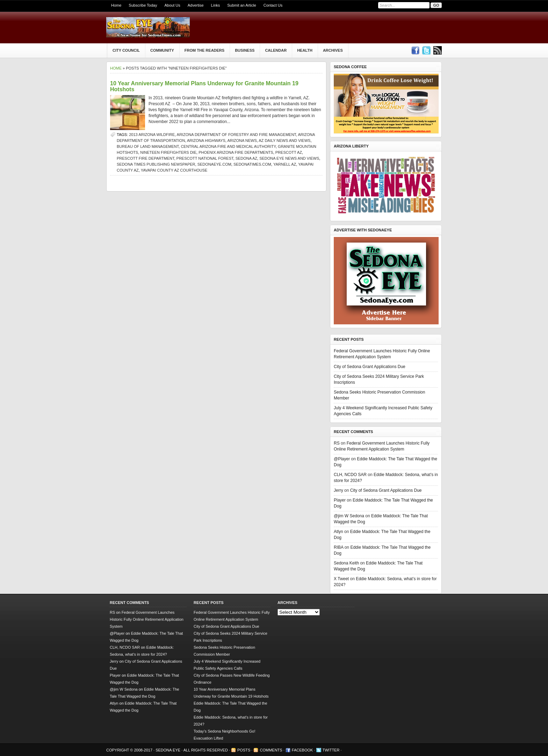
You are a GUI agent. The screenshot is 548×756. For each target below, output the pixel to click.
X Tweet (341, 579)
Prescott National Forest (205, 158)
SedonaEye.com (214, 164)
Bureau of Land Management (148, 146)
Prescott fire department (145, 158)
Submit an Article (242, 5)
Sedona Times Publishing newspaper (156, 164)
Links (216, 5)
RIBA (338, 547)
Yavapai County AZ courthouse (174, 170)
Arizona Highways (206, 141)
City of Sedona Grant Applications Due (370, 367)
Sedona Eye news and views (289, 158)
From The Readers (204, 50)
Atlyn (338, 532)
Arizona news (242, 141)
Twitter (331, 750)
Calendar (276, 50)
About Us (172, 5)
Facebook (302, 750)
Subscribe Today (143, 5)
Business (245, 50)
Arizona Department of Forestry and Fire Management (236, 135)
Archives (333, 50)
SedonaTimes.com (252, 164)
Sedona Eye (168, 750)
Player (340, 500)
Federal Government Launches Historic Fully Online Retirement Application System (147, 619)
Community (162, 50)
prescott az (289, 152)
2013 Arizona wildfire (152, 135)
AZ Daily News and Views (284, 141)
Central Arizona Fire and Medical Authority (228, 146)
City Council (126, 50)
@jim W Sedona (349, 516)
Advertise (196, 5)
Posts (244, 750)
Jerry (338, 490)
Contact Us (273, 5)
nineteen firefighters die (168, 152)
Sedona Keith (346, 563)
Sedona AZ (246, 158)
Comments (271, 750)
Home (116, 5)
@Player (342, 459)
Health (305, 50)
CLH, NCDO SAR (350, 475)
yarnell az (285, 164)
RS (337, 443)
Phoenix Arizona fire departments (236, 152)
